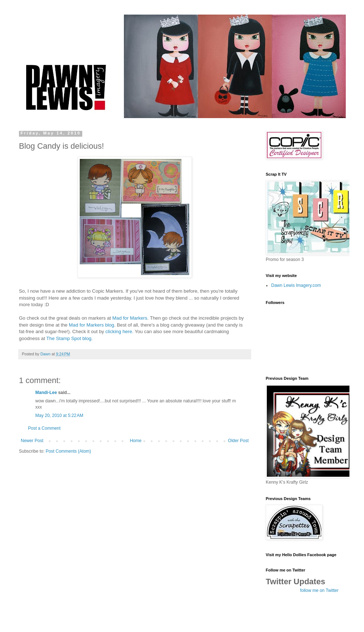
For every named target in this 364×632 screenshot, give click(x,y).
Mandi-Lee (46, 393)
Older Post (238, 441)
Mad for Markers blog (92, 325)
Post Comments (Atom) (68, 451)
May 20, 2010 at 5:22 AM (59, 416)
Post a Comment (44, 428)
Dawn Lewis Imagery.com (296, 285)
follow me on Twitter (319, 590)
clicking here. (120, 331)
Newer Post (32, 441)
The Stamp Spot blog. (70, 338)
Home (136, 441)
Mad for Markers (130, 318)
